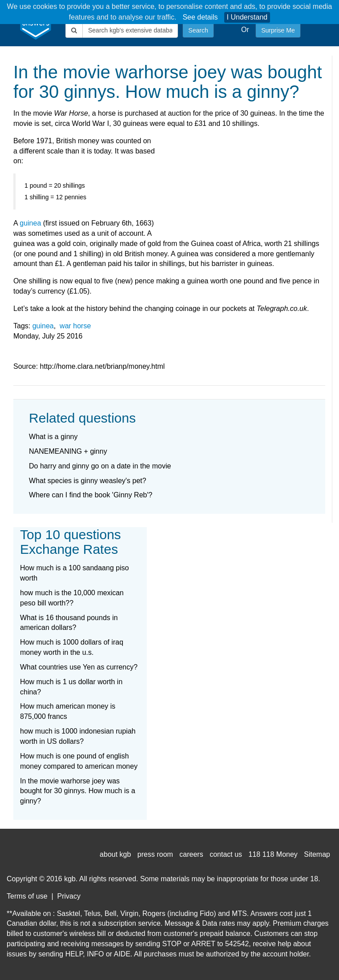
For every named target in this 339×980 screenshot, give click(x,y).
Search (198, 30)
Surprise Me (278, 30)
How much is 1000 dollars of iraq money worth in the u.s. (72, 647)
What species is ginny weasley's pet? (88, 481)
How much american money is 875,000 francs (68, 711)
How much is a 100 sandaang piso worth (75, 573)
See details (200, 17)
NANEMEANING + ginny (68, 451)
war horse (75, 326)
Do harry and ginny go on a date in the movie (100, 466)
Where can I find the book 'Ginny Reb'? (91, 495)
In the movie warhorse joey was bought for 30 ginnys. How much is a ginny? (78, 791)
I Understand (247, 17)
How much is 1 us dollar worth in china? (71, 687)
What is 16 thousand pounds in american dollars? (69, 623)
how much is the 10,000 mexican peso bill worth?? (72, 598)
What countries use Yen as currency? (79, 667)
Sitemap (317, 854)
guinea (30, 223)
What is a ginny (53, 437)
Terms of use (27, 896)
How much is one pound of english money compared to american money (79, 761)
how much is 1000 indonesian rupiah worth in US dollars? (78, 736)
